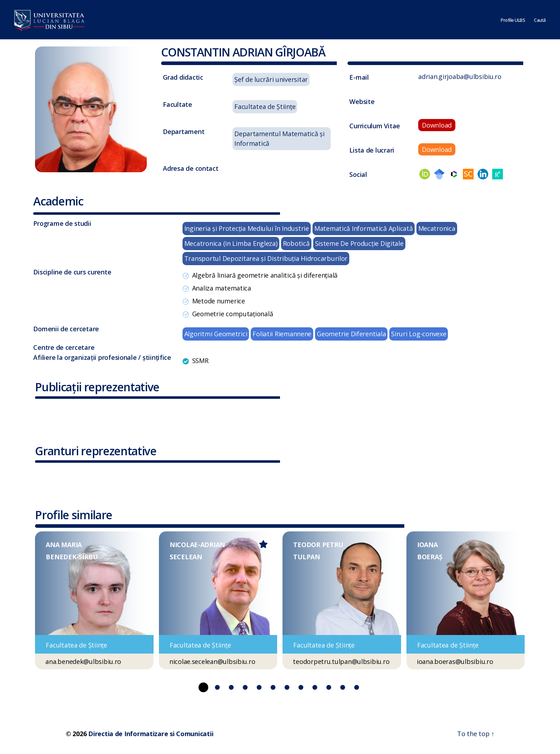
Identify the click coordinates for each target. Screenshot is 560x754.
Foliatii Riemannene (282, 334)
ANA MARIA (64, 545)
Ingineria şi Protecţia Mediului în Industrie (247, 228)
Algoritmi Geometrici (216, 334)
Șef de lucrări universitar (271, 79)
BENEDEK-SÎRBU (72, 557)
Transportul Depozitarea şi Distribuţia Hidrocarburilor (266, 258)
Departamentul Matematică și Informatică (279, 138)
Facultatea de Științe (265, 106)
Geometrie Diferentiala (351, 334)
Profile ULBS (513, 20)
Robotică (296, 243)
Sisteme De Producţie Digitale (359, 243)
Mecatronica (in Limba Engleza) (231, 243)
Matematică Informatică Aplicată (364, 228)
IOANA (427, 545)
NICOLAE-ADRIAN (197, 545)
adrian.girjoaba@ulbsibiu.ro (460, 76)
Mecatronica (437, 228)
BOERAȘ (430, 557)
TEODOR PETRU (318, 545)
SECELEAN (186, 557)
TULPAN (306, 557)
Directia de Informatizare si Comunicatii (151, 734)
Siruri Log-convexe (419, 334)
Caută (540, 20)
